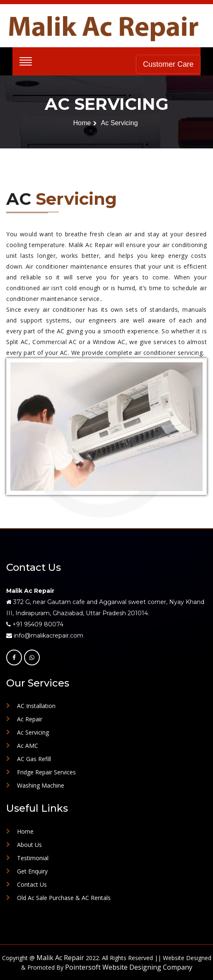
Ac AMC (28, 746)
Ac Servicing (120, 123)
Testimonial (33, 858)
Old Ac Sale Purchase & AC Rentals (64, 898)
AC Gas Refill (34, 759)
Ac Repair (30, 719)
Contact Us (32, 884)
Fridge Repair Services (46, 772)
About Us (29, 845)
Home (82, 123)
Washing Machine (41, 785)
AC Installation (36, 706)
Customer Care (168, 64)
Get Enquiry (32, 871)
